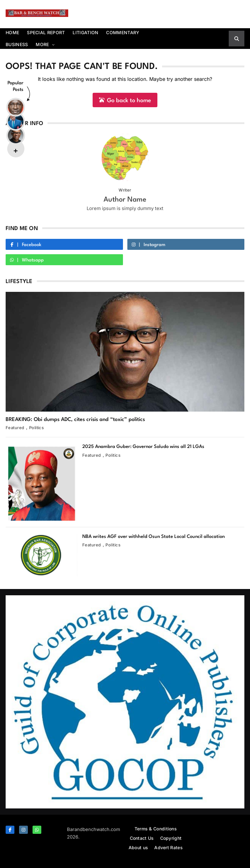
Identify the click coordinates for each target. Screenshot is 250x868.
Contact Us (142, 838)
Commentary (123, 32)
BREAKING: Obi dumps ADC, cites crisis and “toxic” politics (75, 420)
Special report (46, 32)
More (42, 44)
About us (138, 847)
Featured (15, 428)
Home (12, 32)
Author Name (125, 200)
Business (17, 44)
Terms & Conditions (156, 829)
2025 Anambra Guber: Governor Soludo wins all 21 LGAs (143, 447)
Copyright (171, 838)
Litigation (85, 32)
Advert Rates (168, 847)
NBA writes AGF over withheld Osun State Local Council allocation (153, 537)
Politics (37, 428)
